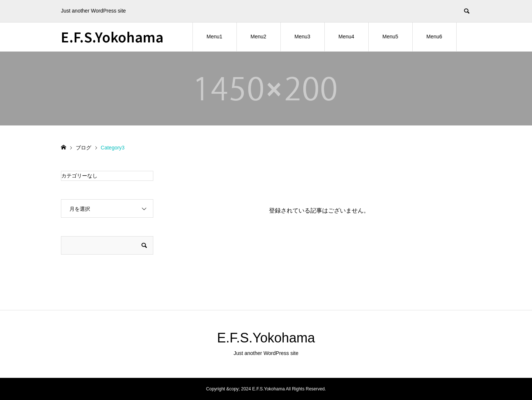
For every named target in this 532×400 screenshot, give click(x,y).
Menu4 (346, 37)
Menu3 (302, 37)
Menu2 (258, 37)
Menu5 (390, 37)
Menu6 (434, 37)
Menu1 (214, 37)
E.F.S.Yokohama (112, 37)
